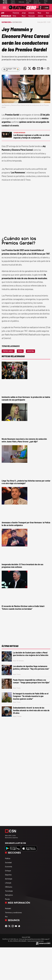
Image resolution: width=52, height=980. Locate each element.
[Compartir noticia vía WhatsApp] (25, 68)
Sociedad (8, 862)
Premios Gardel (8, 351)
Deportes (8, 875)
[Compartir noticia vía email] (38, 68)
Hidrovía (21, 2)
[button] (48, 68)
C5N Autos (9, 887)
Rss (6, 916)
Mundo (7, 899)
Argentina (30, 351)
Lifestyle (8, 883)
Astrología (9, 879)
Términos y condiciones (13, 912)
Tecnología (9, 891)
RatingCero (17, 22)
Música (20, 351)
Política (8, 858)
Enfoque (8, 871)
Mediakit (8, 908)
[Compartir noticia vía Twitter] (29, 68)
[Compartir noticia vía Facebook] (34, 68)
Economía (8, 866)
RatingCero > (7, 22)
